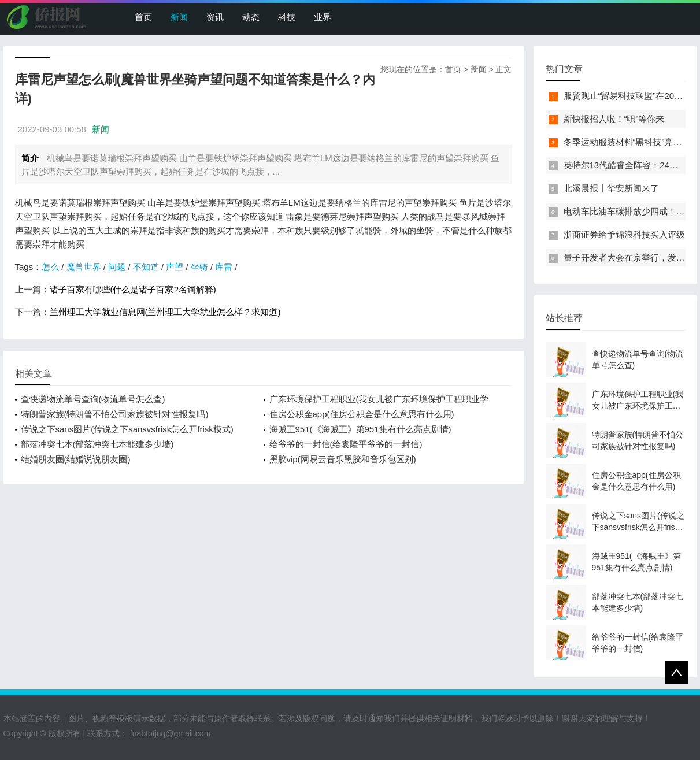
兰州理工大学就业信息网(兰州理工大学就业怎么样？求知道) (165, 312)
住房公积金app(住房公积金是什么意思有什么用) (362, 414)
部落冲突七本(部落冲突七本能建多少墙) (97, 444)
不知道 (146, 267)
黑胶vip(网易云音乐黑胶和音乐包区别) (343, 459)
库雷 (224, 267)
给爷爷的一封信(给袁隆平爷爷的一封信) (346, 444)
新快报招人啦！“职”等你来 (614, 119)
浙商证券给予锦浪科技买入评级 (624, 234)
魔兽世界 (84, 267)
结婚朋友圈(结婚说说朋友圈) (76, 459)
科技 (287, 17)
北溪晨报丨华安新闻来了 (611, 188)
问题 (117, 267)
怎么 (50, 267)
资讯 (215, 17)
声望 (175, 267)
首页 (143, 17)
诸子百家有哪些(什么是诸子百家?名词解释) (133, 289)
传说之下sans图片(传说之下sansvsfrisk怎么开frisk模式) (127, 429)
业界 (323, 17)
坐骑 (199, 267)
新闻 (179, 17)
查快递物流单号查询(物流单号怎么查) (93, 399)
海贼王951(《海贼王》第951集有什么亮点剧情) (360, 429)
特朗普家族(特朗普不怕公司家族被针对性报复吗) (115, 414)
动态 (251, 17)
